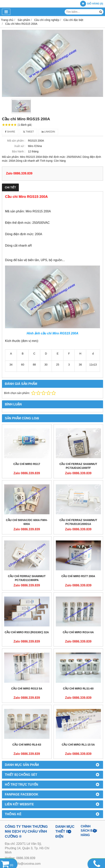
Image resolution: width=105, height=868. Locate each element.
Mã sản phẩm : (16, 141)
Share (10, 132)
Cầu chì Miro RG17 (27, 464)
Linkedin (48, 132)
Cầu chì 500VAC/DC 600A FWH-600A (27, 522)
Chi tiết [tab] (10, 187)
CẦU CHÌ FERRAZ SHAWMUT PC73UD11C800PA (27, 578)
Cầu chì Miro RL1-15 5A (78, 745)
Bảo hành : (19, 151)
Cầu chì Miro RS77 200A (78, 576)
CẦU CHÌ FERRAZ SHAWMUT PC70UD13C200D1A (78, 522)
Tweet (28, 132)
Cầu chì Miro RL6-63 (27, 745)
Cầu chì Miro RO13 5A (27, 689)
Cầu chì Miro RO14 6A (78, 632)
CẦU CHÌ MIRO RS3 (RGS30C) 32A (27, 632)
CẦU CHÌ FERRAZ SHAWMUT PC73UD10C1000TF (78, 466)
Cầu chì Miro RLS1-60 (78, 689)
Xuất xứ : (20, 146)
